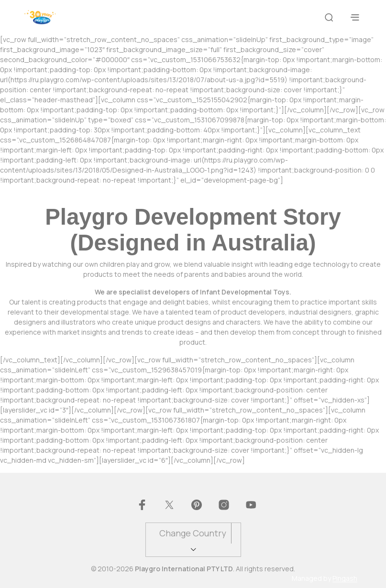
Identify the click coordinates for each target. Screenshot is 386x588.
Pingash (345, 578)
